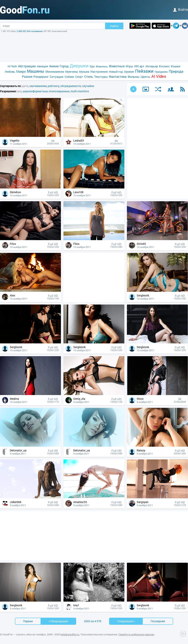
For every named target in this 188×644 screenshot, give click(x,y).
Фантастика (118, 76)
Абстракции (27, 66)
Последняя (158, 621)
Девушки (79, 66)
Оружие (129, 72)
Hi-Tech (12, 66)
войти (181, 9)
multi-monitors (80, 91)
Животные (117, 66)
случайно (88, 86)
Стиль (89, 76)
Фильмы (134, 77)
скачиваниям (38, 86)
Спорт (79, 77)
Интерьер (152, 66)
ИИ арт (139, 66)
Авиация (42, 66)
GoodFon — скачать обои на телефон (24, 634)
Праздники (161, 72)
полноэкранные (59, 91)
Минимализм (55, 71)
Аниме (54, 66)
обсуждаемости (71, 86)
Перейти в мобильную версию (136, 634)
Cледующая (126, 621)
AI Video (159, 76)
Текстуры (101, 77)
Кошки (176, 66)
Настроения (99, 71)
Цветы (145, 77)
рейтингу (53, 86)
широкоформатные (35, 91)
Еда (92, 66)
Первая (28, 621)
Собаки (69, 77)
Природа (176, 71)
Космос (164, 66)
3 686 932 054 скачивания (30, 31)
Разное (27, 76)
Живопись (102, 66)
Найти (114, 26)
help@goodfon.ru (70, 634)
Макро (21, 71)
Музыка (84, 72)
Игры (129, 66)
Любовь (10, 72)
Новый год (116, 72)
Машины (36, 71)
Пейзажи (144, 71)
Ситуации (57, 77)
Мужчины (72, 72)
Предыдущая (58, 621)
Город (64, 66)
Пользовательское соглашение (99, 634)
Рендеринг (41, 77)
